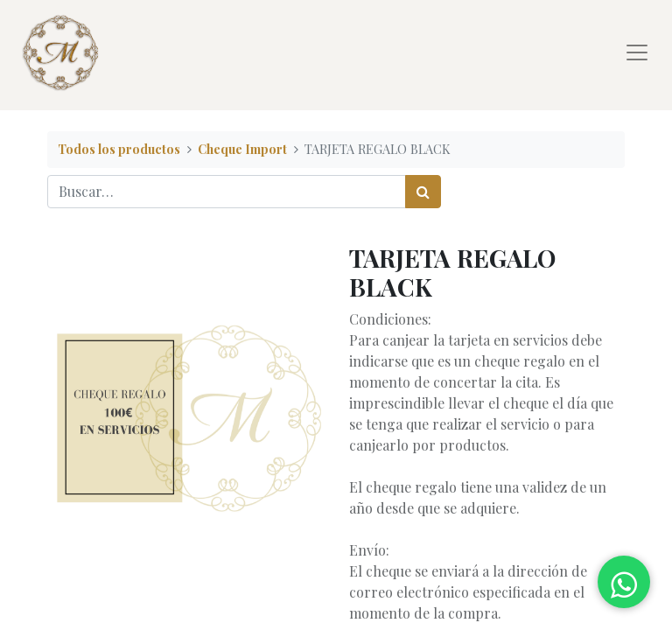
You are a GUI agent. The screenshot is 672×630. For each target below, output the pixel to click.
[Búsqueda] (423, 192)
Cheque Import (242, 149)
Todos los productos (119, 149)
